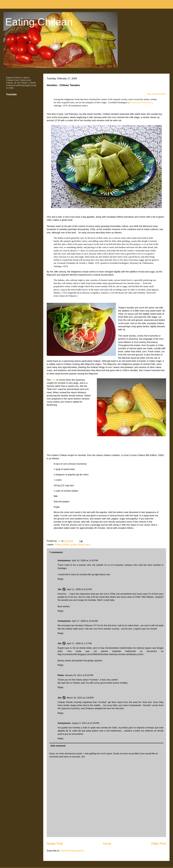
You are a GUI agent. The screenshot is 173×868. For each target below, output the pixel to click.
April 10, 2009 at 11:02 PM (85, 560)
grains (74, 545)
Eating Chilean (39, 22)
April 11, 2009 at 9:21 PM (79, 589)
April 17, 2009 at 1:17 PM (79, 643)
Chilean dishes (62, 545)
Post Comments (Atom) (72, 851)
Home (107, 844)
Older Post (159, 844)
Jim (60, 589)
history (81, 545)
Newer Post (55, 844)
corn (53, 380)
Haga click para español (156, 94)
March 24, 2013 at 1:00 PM (80, 698)
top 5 (88, 545)
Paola (61, 675)
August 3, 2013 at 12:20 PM (85, 723)
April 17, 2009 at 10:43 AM (85, 621)
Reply (60, 579)
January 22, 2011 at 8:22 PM (79, 675)
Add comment (58, 746)
